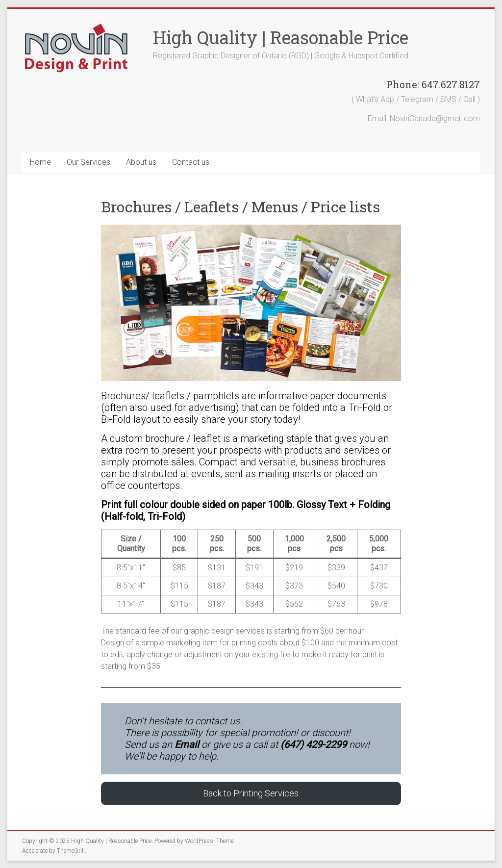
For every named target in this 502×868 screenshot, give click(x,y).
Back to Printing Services (251, 793)
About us (141, 162)
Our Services (88, 162)
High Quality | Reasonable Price (281, 37)
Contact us (191, 162)
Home (40, 162)
